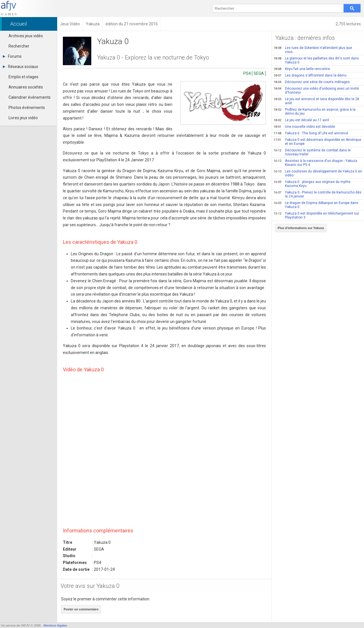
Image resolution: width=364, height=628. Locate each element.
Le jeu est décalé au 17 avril (301, 120)
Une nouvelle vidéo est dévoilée (304, 127)
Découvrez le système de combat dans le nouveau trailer (312, 152)
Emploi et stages (23, 77)
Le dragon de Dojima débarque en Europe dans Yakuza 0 (316, 205)
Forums (12, 56)
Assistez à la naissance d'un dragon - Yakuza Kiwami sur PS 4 (315, 163)
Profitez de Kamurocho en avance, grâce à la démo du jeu (315, 112)
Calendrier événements (30, 97)
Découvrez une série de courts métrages (312, 82)
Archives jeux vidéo (26, 36)
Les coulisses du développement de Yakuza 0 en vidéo (318, 173)
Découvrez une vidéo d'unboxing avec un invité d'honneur (316, 90)
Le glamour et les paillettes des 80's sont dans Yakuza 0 (316, 60)
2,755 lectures (348, 24)
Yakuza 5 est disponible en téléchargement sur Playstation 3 (316, 215)
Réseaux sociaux (20, 67)
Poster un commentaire (81, 609)
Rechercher (19, 46)
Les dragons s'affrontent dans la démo (310, 75)
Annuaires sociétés (26, 87)
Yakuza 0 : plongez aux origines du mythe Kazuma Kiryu (312, 184)
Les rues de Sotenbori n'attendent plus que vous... (313, 50)
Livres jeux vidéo (23, 118)
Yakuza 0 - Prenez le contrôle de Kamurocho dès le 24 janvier (318, 194)
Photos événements (27, 108)
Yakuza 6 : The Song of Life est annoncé (311, 133)
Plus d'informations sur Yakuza (301, 228)
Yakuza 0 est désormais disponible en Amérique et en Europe (317, 142)
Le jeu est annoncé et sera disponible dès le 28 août (316, 101)
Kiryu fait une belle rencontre (302, 69)
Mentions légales (55, 625)
